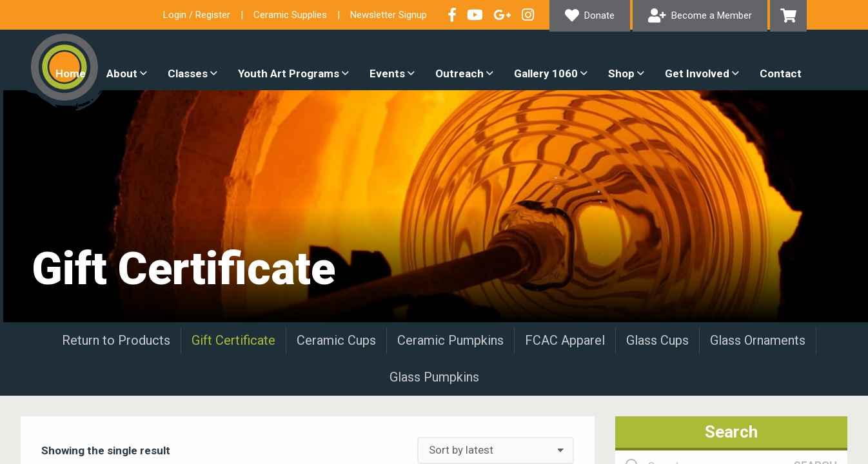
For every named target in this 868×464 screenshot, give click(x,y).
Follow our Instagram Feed (528, 15)
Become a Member (712, 15)
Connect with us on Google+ (502, 15)
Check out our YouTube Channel (475, 15)
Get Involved (697, 73)
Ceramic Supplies (290, 15)
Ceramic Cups (336, 340)
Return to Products (116, 340)
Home (71, 73)
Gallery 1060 (546, 73)
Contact (781, 73)
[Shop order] (496, 450)
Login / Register (197, 15)
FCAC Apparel (565, 340)
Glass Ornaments (758, 340)
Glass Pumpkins (434, 377)
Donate (599, 15)
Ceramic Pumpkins (450, 340)
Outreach (459, 73)
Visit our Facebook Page (452, 15)
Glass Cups (657, 340)
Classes (188, 73)
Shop (621, 73)
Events (387, 73)
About (122, 73)
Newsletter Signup (389, 15)
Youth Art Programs (289, 73)
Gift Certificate (233, 340)
